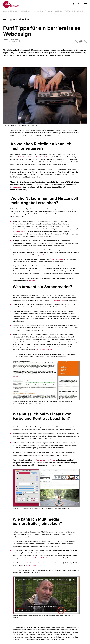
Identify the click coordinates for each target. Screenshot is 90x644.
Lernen (5, 11)
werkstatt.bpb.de (38, 11)
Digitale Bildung (26, 11)
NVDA (33, 281)
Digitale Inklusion (58, 11)
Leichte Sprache (58, 259)
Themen (48, 11)
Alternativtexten (59, 300)
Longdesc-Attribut (45, 349)
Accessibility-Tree (21, 231)
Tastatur (46, 255)
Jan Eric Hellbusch (12, 40)
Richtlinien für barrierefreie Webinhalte (34, 157)
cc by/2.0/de (34, 125)
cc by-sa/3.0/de (37, 403)
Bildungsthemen (14, 11)
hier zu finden (33, 565)
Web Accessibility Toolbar (46, 460)
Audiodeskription (43, 558)
